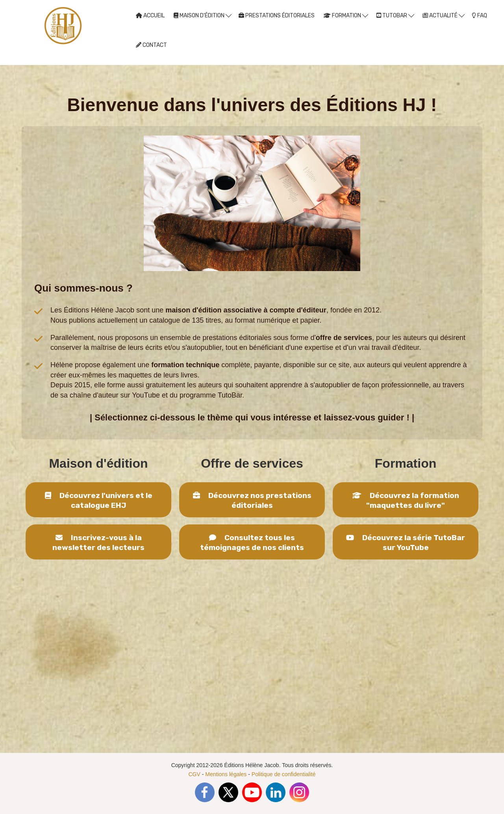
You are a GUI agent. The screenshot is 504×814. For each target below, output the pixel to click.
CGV (195, 774)
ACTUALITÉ (444, 15)
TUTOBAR (395, 15)
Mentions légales (226, 774)
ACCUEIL (150, 16)
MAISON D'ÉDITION (203, 15)
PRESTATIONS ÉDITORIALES (277, 16)
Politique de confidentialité (284, 774)
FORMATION (346, 15)
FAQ (479, 16)
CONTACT (151, 45)
